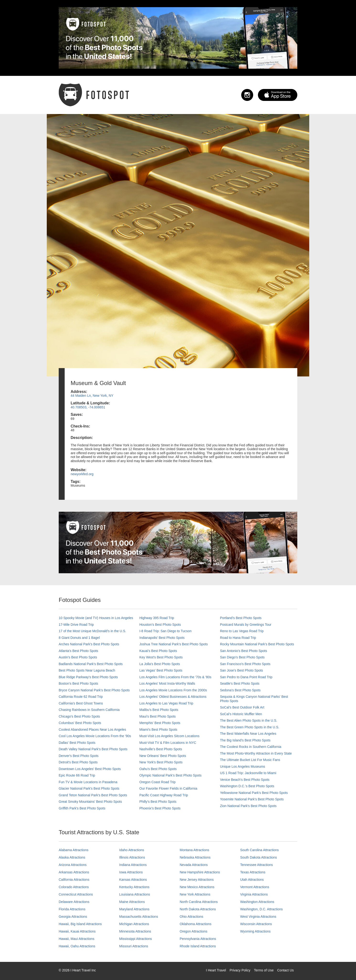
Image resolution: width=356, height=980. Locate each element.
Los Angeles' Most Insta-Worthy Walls (167, 683)
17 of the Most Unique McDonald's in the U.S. (92, 631)
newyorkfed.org (82, 474)
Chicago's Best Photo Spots (79, 716)
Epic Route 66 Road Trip (77, 775)
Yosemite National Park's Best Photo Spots (252, 799)
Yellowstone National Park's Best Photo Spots (254, 793)
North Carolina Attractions (199, 902)
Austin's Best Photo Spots (78, 657)
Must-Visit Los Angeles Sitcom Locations (169, 736)
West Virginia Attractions (258, 917)
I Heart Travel (216, 970)
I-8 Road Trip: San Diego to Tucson (165, 631)
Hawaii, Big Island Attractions (80, 924)
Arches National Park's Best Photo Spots (89, 644)
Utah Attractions (252, 880)
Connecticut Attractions (76, 894)
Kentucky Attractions (134, 887)
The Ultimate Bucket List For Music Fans (250, 760)
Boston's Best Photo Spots (78, 683)
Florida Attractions (72, 909)
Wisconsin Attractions (256, 924)
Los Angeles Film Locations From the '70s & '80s (175, 677)
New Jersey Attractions (197, 880)
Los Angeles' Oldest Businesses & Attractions (173, 697)
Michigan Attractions (134, 924)
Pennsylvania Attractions (198, 939)
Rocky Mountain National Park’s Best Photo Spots (257, 644)
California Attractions (74, 880)
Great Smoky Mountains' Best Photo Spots (90, 802)
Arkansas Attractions (74, 872)
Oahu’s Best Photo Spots (158, 769)
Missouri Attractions (134, 946)
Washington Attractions (257, 902)
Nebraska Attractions (195, 857)
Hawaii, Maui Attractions (76, 939)
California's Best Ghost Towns (81, 703)
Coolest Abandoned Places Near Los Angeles (92, 730)
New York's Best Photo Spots (161, 762)
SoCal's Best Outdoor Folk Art (242, 707)
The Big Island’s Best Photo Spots (245, 740)
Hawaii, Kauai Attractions (77, 931)
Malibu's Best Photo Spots (159, 710)
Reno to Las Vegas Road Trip (242, 631)
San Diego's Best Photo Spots (242, 657)
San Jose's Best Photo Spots (241, 670)
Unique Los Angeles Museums (243, 766)
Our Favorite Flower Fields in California (168, 788)
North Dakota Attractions (198, 909)
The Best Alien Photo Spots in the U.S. (249, 720)
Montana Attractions (194, 850)
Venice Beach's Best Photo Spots (245, 780)
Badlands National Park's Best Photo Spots (91, 664)
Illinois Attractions (132, 857)
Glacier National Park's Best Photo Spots (89, 788)
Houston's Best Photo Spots (160, 625)
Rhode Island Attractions (198, 946)
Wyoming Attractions (255, 931)
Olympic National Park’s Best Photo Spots (170, 775)
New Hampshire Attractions (200, 872)
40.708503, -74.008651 (88, 407)
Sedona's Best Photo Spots (240, 690)
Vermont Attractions (255, 887)
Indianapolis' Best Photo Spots (162, 638)
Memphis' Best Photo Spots (160, 723)
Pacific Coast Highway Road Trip (164, 795)
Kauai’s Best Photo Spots (158, 651)
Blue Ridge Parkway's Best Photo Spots (88, 677)
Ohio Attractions (191, 917)
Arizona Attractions (73, 865)
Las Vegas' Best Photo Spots (161, 670)
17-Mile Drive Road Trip (76, 625)
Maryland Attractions (134, 909)
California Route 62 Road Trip (81, 697)
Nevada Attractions (194, 865)
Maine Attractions (132, 902)
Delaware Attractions (74, 902)
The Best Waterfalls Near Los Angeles (248, 734)
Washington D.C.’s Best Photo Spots (247, 786)
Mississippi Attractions (136, 939)
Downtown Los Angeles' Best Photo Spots (90, 769)
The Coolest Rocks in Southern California (251, 747)
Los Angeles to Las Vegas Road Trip (166, 703)
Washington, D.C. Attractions (262, 909)
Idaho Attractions (132, 850)
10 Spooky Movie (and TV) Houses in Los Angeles (96, 618)
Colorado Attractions (74, 887)
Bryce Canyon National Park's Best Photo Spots (94, 690)
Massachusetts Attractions (139, 917)
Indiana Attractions (133, 865)
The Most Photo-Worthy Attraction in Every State (256, 753)
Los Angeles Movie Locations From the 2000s (173, 690)
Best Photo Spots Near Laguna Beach (87, 670)
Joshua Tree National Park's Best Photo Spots (174, 644)
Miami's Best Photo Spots (158, 730)
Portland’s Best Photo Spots (241, 618)
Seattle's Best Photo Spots (240, 683)
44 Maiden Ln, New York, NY (92, 396)
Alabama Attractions (74, 850)
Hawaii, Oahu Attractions (77, 946)
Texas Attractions (253, 872)
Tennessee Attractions (257, 865)
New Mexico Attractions (197, 887)
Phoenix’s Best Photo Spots (160, 808)
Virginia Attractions (254, 894)
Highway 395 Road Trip (157, 618)
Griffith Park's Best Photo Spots (82, 808)
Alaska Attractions (72, 857)
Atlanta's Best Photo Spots (78, 651)
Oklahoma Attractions (196, 924)
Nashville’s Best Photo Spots (161, 749)
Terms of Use (264, 970)
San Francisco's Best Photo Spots (245, 664)
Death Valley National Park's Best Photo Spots (93, 749)
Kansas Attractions (133, 880)
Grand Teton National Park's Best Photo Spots (93, 795)
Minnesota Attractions (135, 931)
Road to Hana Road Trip (238, 638)
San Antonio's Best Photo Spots (243, 651)
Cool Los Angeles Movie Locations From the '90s (95, 736)
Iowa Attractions (131, 872)
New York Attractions (195, 894)
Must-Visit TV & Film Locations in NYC (168, 743)
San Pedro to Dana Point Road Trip (246, 677)
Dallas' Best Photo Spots (77, 743)
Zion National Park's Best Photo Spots (248, 806)
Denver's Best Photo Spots (79, 756)
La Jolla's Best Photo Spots (160, 664)
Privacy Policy (240, 970)
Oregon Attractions (194, 931)
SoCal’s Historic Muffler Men (241, 714)
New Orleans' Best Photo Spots (163, 756)
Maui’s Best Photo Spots (157, 716)
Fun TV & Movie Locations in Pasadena (88, 782)
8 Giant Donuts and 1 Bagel (79, 638)
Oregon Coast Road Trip (157, 782)
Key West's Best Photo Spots (161, 657)
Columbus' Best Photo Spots (80, 723)
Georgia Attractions (73, 917)
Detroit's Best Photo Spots (78, 762)
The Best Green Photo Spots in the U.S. (250, 727)
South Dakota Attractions (259, 857)
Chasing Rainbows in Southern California (89, 710)
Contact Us (285, 970)
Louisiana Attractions (135, 894)
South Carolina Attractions (260, 850)
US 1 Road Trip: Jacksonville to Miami (248, 773)
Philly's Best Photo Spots (158, 802)
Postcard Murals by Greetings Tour (246, 625)
